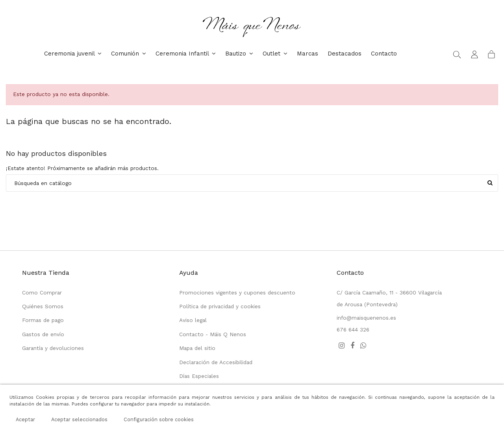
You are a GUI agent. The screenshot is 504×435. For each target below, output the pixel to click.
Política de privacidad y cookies (220, 306)
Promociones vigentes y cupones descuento (237, 292)
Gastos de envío (43, 334)
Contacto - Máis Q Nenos (213, 334)
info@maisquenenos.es (366, 318)
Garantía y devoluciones (53, 348)
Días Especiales (199, 376)
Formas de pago (43, 320)
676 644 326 (353, 329)
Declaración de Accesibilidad (216, 362)
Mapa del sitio (197, 348)
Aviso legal (193, 320)
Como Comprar (42, 292)
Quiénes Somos (43, 306)
